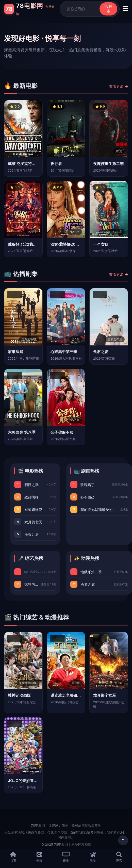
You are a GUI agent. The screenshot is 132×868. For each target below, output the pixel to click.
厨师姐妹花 (33, 510)
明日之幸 (31, 485)
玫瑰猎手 (88, 485)
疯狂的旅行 (32, 584)
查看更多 (119, 86)
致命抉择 (31, 497)
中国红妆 (26, 572)
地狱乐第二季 (91, 572)
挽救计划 (31, 534)
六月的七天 (33, 522)
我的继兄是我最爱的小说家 (99, 510)
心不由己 (88, 497)
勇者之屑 (88, 584)
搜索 (108, 9)
